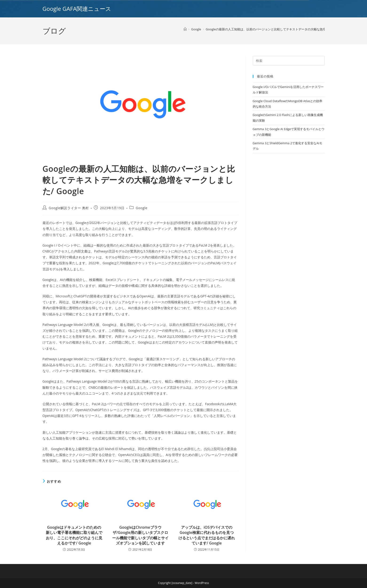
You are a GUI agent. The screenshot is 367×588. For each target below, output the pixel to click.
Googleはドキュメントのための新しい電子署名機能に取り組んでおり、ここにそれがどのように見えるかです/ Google (74, 535)
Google (142, 208)
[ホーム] (185, 29)
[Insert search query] (289, 61)
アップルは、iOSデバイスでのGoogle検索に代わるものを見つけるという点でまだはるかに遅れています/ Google (207, 535)
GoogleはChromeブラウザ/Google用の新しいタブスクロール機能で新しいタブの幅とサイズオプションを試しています (140, 535)
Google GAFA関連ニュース (77, 9)
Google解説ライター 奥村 (69, 208)
